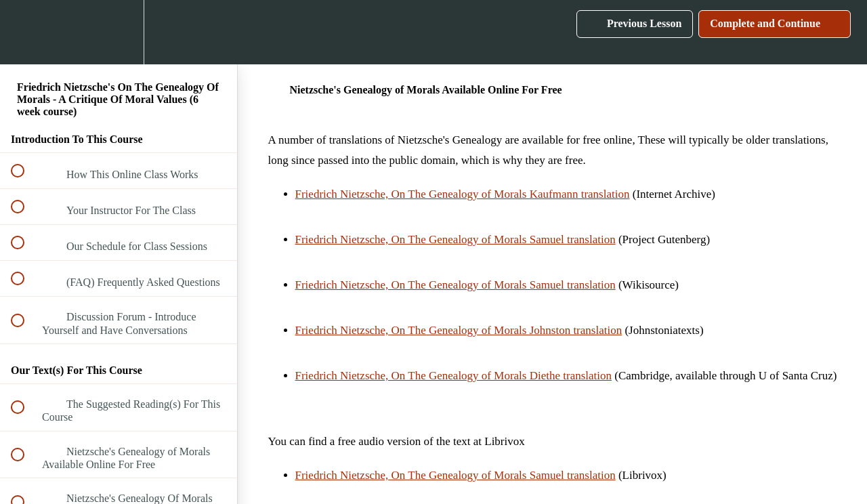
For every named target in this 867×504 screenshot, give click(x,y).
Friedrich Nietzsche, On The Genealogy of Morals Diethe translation (454, 376)
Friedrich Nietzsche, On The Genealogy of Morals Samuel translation (456, 239)
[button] (25, 32)
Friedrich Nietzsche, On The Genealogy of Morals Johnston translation (459, 330)
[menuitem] (119, 32)
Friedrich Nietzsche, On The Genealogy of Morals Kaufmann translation (463, 194)
